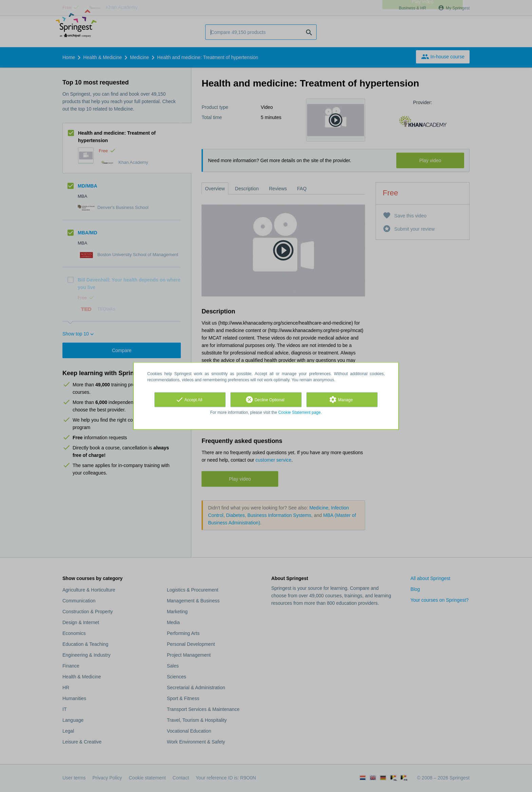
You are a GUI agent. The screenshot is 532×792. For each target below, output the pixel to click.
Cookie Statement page (299, 412)
